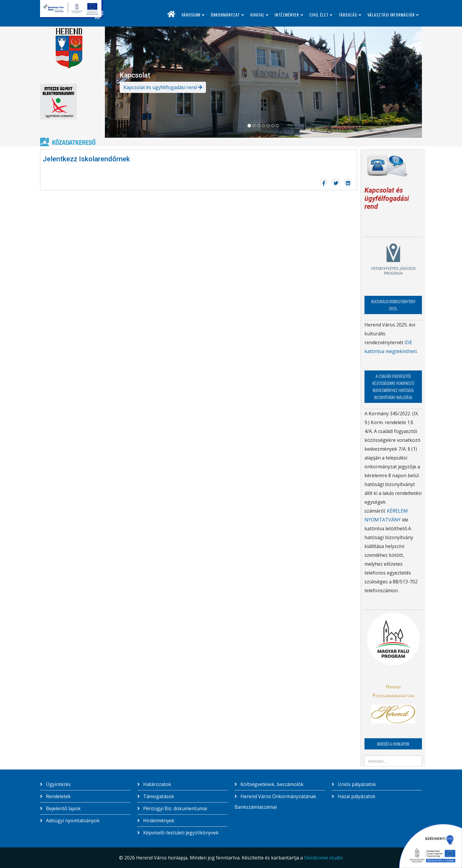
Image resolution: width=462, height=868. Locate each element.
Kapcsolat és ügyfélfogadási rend (163, 87)
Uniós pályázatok (356, 784)
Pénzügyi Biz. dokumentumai (175, 808)
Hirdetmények (158, 821)
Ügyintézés (58, 784)
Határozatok (157, 784)
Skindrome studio (324, 858)
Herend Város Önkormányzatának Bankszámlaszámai (275, 802)
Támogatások (158, 796)
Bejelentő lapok (63, 808)
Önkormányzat (225, 15)
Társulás (348, 15)
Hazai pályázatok (356, 796)
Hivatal (257, 15)
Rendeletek (58, 796)
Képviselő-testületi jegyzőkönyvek (180, 833)
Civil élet (319, 15)
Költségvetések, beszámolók (271, 784)
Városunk (191, 15)
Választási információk (391, 15)
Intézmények (287, 15)
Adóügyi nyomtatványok (72, 821)
